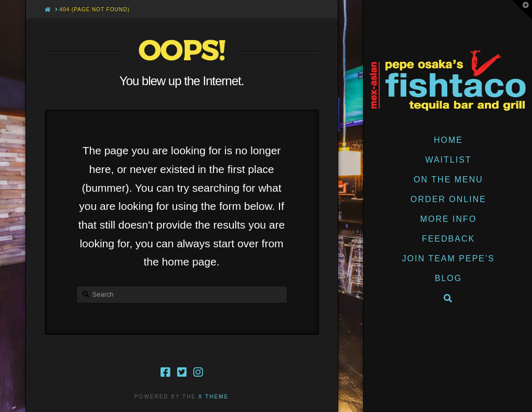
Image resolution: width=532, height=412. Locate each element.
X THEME (214, 397)
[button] (522, 10)
